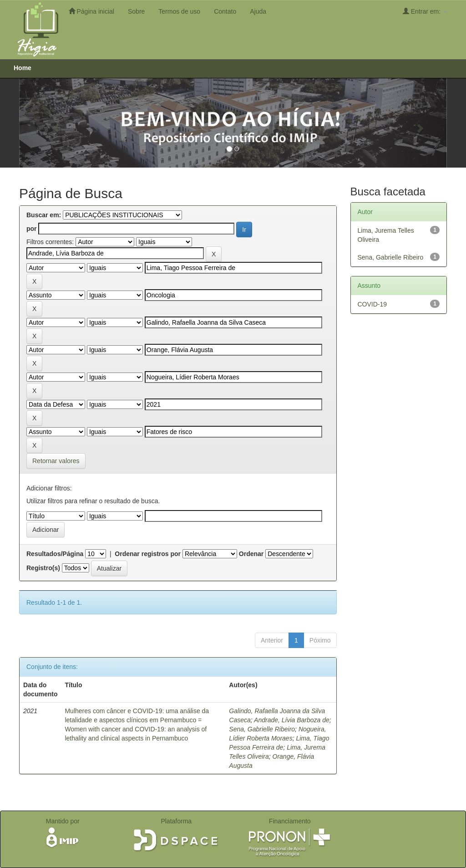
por (32, 229)
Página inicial (91, 11)
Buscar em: (44, 215)
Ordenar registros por (148, 554)
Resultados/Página (55, 554)
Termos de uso (179, 11)
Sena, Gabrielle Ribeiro (262, 729)
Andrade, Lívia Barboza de (292, 720)
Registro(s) (43, 568)
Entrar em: (425, 11)
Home (23, 68)
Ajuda (258, 11)
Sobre (136, 11)
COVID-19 (372, 304)
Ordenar (251, 554)
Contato (225, 11)
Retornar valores (56, 461)
